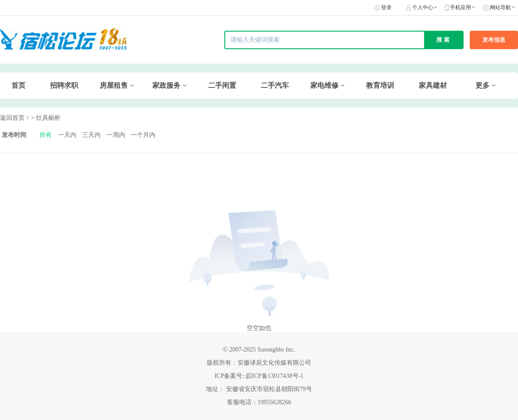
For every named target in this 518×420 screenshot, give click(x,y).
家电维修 (324, 85)
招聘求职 (64, 85)
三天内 (91, 135)
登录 (386, 7)
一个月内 (143, 135)
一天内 (67, 135)
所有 (46, 135)
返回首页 (12, 118)
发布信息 (494, 40)
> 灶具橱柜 (46, 118)
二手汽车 (275, 85)
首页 (18, 85)
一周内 (116, 135)
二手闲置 (222, 85)
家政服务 (166, 85)
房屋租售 (114, 85)
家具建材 (433, 85)
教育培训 (380, 85)
